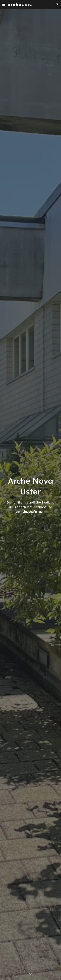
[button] (4, 5)
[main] (31, 495)
